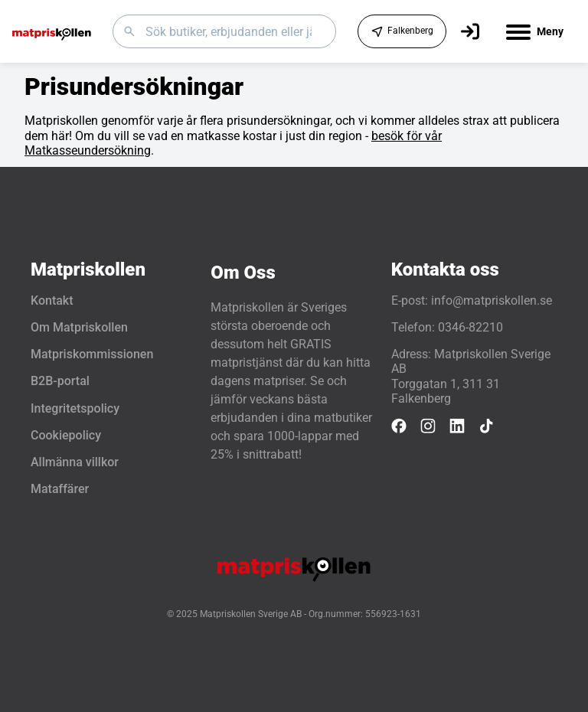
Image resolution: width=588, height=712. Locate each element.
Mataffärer (60, 489)
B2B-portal (60, 381)
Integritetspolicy (75, 408)
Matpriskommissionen (92, 354)
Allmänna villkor (75, 462)
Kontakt (52, 300)
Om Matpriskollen (79, 327)
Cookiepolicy (66, 435)
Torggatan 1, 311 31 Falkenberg (446, 391)
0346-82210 (470, 327)
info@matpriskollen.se (492, 300)
